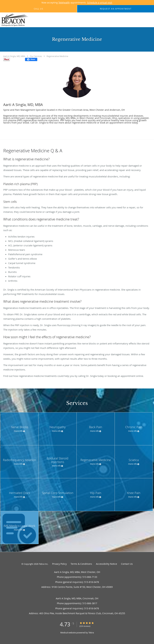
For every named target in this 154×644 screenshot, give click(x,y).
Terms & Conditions (81, 564)
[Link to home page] (14, 20)
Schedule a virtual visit (100, 3)
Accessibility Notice (107, 564)
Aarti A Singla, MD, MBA (14, 56)
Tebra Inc (43, 564)
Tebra (91, 633)
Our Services (36, 56)
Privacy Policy (59, 564)
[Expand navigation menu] (150, 20)
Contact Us (127, 564)
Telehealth (64, 3)
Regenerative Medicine (57, 56)
